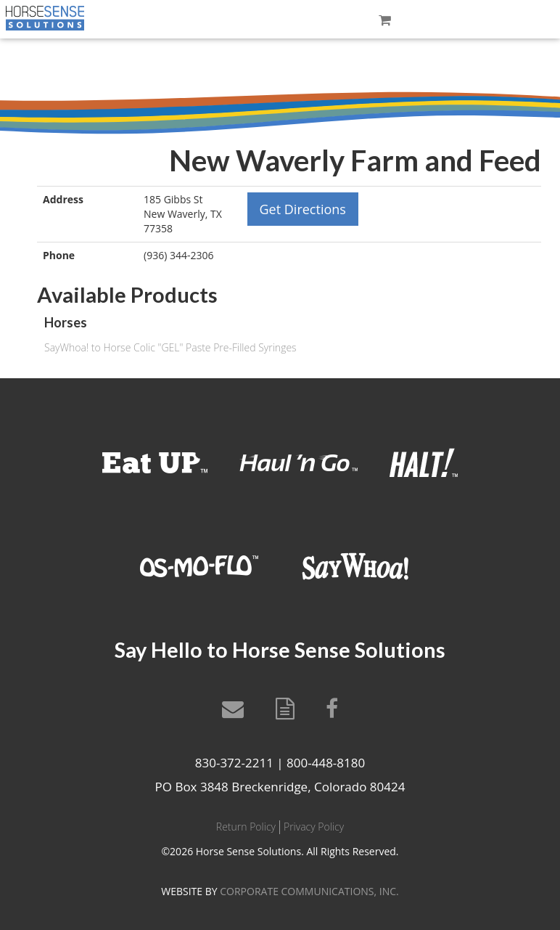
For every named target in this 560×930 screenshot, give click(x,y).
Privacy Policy (314, 827)
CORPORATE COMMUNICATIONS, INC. (309, 891)
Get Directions (303, 209)
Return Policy (246, 827)
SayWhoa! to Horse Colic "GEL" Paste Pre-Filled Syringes (170, 347)
